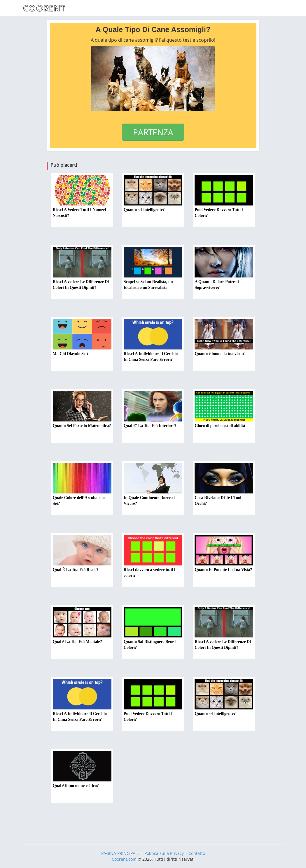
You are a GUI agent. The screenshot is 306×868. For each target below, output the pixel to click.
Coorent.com (124, 859)
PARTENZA (153, 132)
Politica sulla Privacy (164, 853)
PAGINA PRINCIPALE (120, 853)
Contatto (197, 853)
